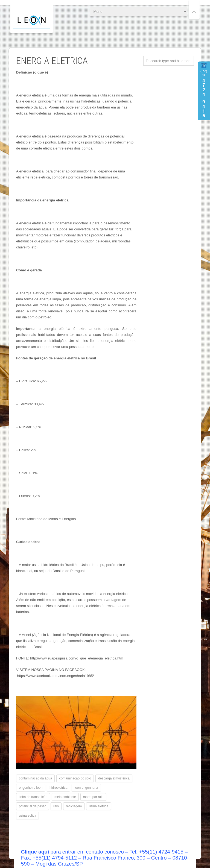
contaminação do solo (75, 778)
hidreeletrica (58, 788)
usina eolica (27, 816)
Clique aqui (35, 852)
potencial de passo (33, 806)
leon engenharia (86, 788)
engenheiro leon (31, 788)
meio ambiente (65, 797)
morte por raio (93, 797)
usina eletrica (99, 806)
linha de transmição (33, 797)
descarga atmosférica (114, 778)
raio (56, 806)
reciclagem (74, 806)
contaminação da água (35, 778)
